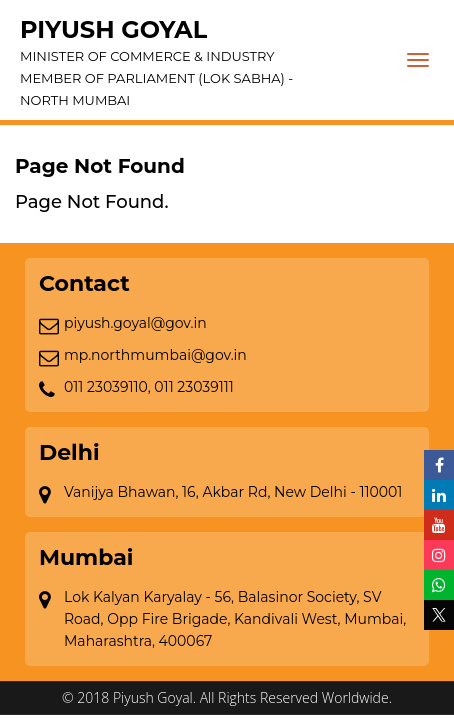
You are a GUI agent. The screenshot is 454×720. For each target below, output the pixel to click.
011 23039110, (107, 387)
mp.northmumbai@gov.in (155, 355)
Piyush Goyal (212, 63)
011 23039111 (194, 387)
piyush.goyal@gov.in (135, 323)
